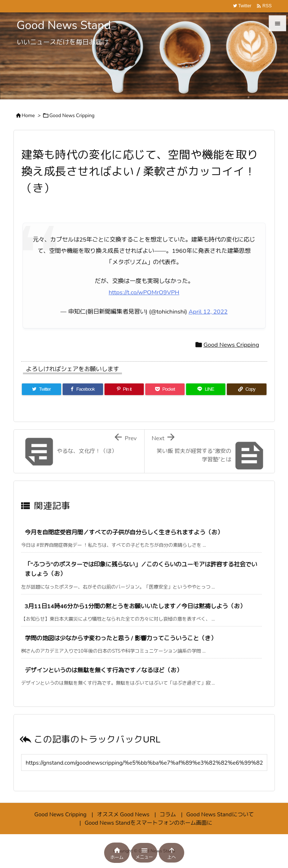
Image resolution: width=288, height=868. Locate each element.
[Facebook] (83, 389)
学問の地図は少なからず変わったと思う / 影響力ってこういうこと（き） (121, 638)
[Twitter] (42, 389)
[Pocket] (165, 389)
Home (28, 116)
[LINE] (206, 389)
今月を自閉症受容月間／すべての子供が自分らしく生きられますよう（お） (124, 532)
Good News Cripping (72, 116)
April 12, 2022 (208, 312)
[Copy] (246, 389)
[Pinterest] (124, 389)
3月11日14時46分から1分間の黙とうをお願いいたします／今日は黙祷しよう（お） (135, 606)
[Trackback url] (144, 763)
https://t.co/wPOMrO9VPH (144, 292)
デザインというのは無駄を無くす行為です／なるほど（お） (103, 670)
